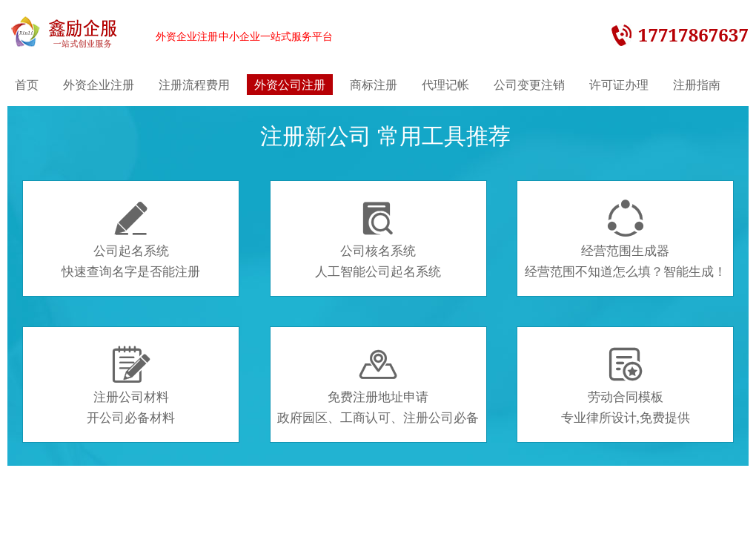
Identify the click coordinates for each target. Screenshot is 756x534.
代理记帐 (445, 85)
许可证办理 (619, 85)
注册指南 (697, 85)
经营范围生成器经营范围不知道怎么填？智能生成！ (626, 240)
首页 (27, 85)
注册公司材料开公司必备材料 (131, 386)
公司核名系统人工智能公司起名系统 (378, 240)
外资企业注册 (99, 85)
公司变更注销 (529, 85)
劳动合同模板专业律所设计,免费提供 (626, 386)
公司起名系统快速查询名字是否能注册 (131, 240)
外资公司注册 (290, 85)
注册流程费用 (194, 85)
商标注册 (374, 85)
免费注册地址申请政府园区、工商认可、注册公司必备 (378, 386)
